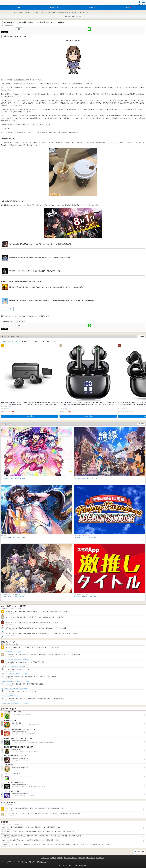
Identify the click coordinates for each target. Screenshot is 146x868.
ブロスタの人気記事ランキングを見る (11, 696)
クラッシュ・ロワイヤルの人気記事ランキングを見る (15, 674)
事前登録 (67, 16)
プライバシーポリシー (70, 858)
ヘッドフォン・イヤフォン (10, 341)
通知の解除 (82, 858)
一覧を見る (141, 336)
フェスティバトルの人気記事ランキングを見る (13, 667)
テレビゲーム (51, 341)
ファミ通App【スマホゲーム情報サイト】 (22, 12)
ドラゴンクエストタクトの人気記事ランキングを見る (15, 703)
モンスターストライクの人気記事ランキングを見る (15, 689)
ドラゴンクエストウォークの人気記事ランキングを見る (16, 659)
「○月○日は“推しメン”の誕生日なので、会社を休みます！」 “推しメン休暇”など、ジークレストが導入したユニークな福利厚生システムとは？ (47, 84)
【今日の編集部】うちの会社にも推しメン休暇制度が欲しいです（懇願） (68, 12)
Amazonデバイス (38, 341)
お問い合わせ (45, 858)
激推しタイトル (77, 16)
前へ (11, 309)
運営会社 (60, 858)
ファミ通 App (7, 3)
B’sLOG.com (100, 858)
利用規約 (53, 858)
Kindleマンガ (26, 341)
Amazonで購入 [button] (29, 416)
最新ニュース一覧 (41, 12)
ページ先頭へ (140, 852)
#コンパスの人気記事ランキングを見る (12, 652)
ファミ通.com (18, 80)
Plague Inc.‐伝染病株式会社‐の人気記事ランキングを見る (15, 681)
